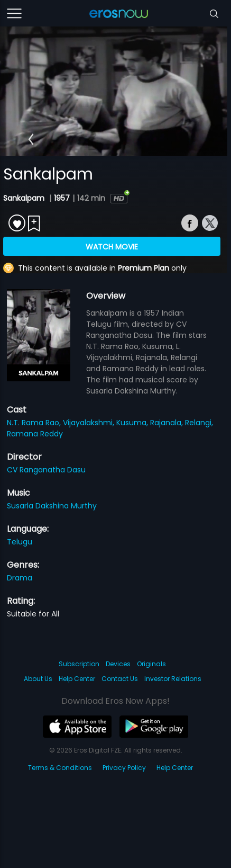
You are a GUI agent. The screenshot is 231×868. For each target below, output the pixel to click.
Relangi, (199, 423)
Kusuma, (133, 423)
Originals (151, 664)
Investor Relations (173, 679)
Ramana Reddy (35, 434)
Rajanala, (168, 423)
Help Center (77, 679)
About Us (38, 679)
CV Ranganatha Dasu (46, 470)
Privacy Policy (124, 768)
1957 (62, 198)
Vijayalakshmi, (90, 423)
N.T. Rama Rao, (35, 423)
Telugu (20, 542)
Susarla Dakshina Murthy (52, 506)
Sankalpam (25, 198)
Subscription (79, 664)
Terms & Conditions (60, 768)
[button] (31, 139)
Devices (118, 664)
